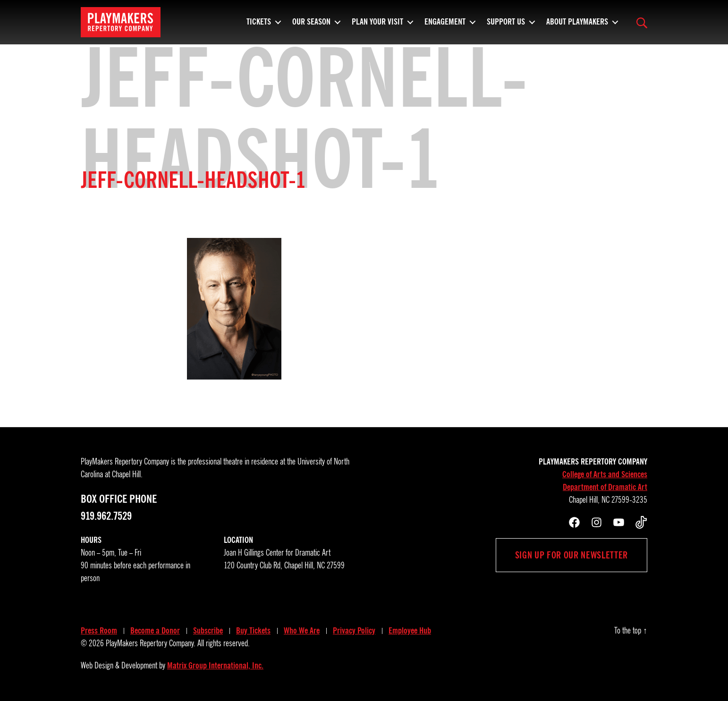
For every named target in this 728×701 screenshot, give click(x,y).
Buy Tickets (253, 631)
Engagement (445, 26)
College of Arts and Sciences (605, 474)
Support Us (506, 26)
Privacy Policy (354, 631)
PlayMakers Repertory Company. (151, 643)
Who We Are (302, 631)
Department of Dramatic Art (605, 487)
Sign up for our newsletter (571, 555)
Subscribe (208, 631)
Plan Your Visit (377, 26)
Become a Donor (155, 631)
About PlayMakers (577, 26)
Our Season (311, 26)
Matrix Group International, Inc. (215, 666)
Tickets (259, 26)
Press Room (99, 631)
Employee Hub (410, 631)
